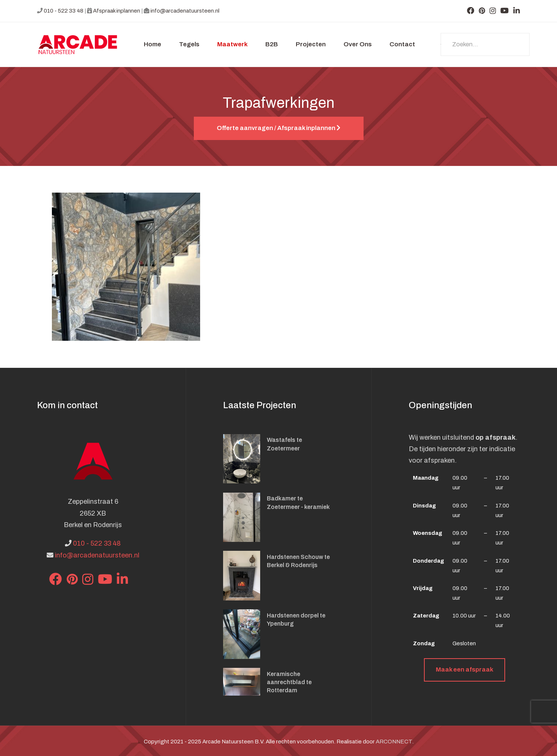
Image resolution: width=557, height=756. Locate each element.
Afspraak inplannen (117, 11)
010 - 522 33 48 (64, 11)
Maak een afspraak (465, 670)
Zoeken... (441, 44)
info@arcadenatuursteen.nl (185, 11)
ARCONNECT (394, 742)
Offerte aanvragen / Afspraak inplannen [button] (279, 128)
